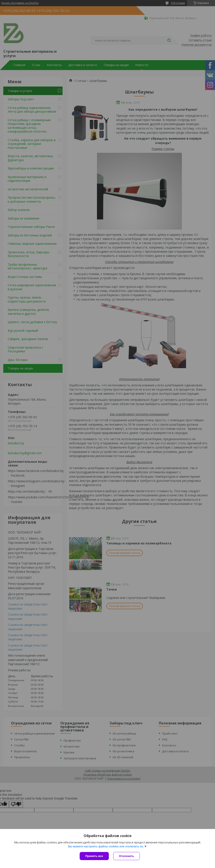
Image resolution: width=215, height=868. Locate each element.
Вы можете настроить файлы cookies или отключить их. (106, 846)
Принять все (94, 856)
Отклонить (126, 856)
